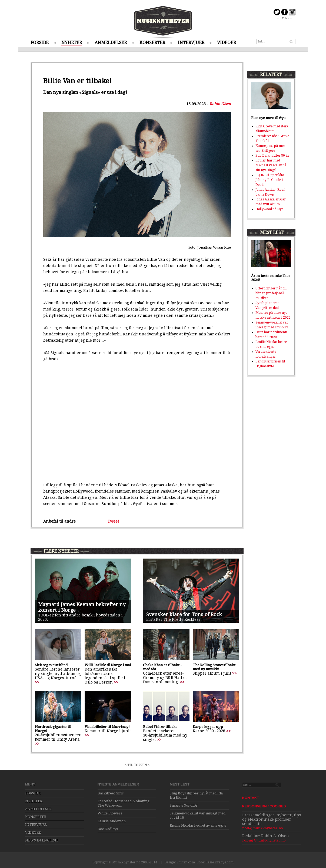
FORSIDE (40, 43)
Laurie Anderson (112, 821)
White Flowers (110, 813)
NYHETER (72, 43)
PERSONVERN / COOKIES (264, 806)
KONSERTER (152, 43)
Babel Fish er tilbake (160, 727)
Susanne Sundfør (184, 805)
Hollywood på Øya (270, 209)
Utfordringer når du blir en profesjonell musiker (271, 293)
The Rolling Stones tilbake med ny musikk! (214, 667)
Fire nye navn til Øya (268, 118)
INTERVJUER (191, 43)
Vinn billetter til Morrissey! (107, 727)
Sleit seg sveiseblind (51, 665)
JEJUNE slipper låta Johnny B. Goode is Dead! (270, 180)
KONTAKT (251, 798)
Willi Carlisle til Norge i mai (108, 665)
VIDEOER (227, 43)
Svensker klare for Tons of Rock (184, 614)
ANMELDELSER (111, 43)
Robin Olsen (220, 104)
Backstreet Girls (111, 793)
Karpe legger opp (208, 727)
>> (37, 682)
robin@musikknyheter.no (264, 840)
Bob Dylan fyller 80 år (272, 156)
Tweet (113, 521)
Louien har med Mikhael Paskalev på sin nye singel (271, 165)
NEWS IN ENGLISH (41, 840)
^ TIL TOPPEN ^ (137, 765)
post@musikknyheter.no (263, 828)
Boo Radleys (108, 829)
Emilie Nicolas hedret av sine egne (198, 825)
